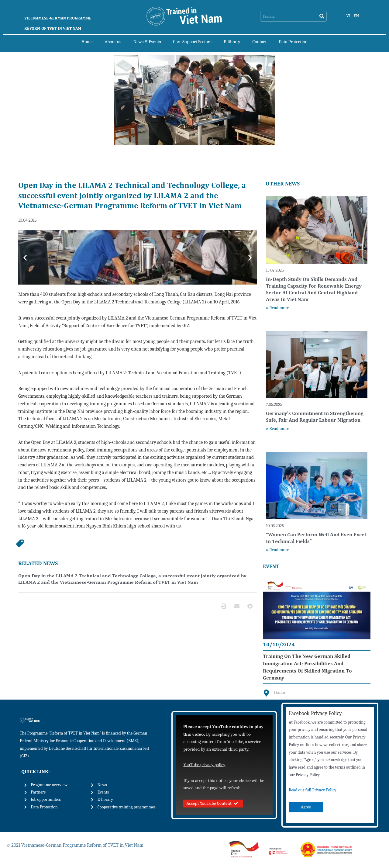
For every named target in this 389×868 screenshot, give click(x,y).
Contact (260, 42)
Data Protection (293, 42)
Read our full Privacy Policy (313, 791)
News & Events (147, 42)
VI (349, 16)
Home (87, 42)
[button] (25, 258)
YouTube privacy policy (205, 765)
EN (357, 16)
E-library (232, 42)
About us (113, 42)
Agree (306, 808)
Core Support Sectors (192, 42)
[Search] (322, 16)
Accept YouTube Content (213, 804)
